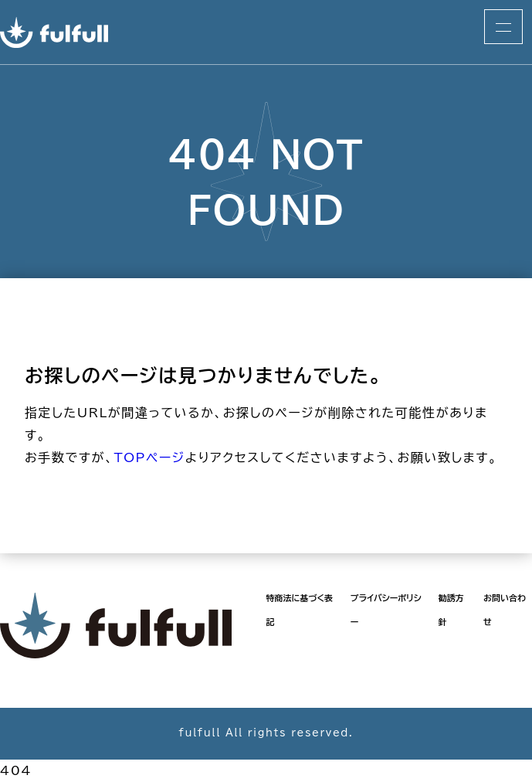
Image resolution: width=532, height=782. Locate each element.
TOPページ (149, 457)
